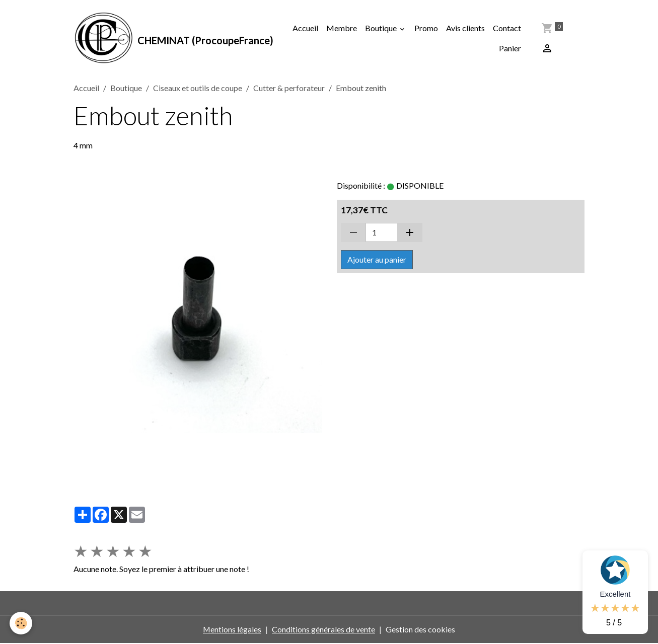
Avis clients (465, 28)
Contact (507, 28)
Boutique (382, 28)
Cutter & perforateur (289, 88)
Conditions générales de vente (324, 630)
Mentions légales (232, 630)
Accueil (305, 28)
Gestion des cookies (421, 630)
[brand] (169, 38)
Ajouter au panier (377, 260)
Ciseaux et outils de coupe (198, 88)
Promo (426, 28)
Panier (510, 48)
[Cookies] (21, 623)
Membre (342, 28)
